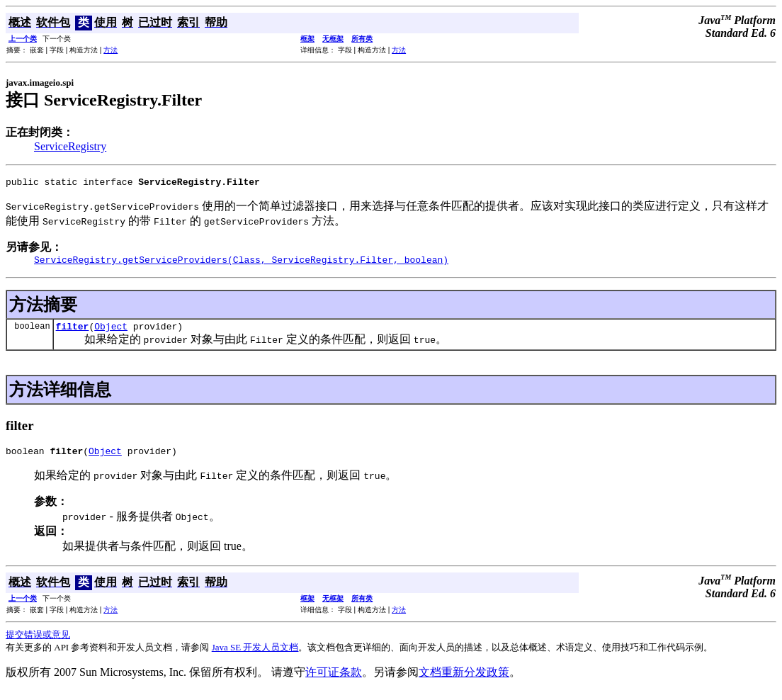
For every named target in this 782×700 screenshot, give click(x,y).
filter (73, 332)
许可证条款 (334, 681)
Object (111, 332)
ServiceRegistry (70, 146)
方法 (110, 50)
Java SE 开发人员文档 (255, 656)
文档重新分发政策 (464, 681)
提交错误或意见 (38, 643)
